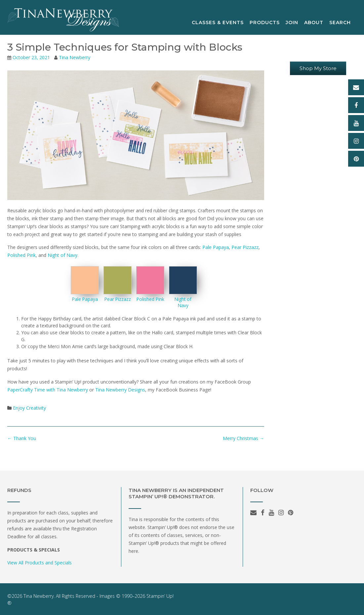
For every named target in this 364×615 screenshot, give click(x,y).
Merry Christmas (243, 438)
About (314, 23)
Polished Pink (21, 255)
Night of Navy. (63, 255)
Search (343, 23)
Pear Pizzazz (245, 247)
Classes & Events (218, 23)
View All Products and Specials (40, 563)
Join (292, 23)
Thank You (22, 438)
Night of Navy (183, 302)
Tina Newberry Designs (120, 390)
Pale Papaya (216, 247)
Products (265, 23)
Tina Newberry (75, 57)
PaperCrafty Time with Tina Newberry (48, 390)
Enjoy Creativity (29, 408)
